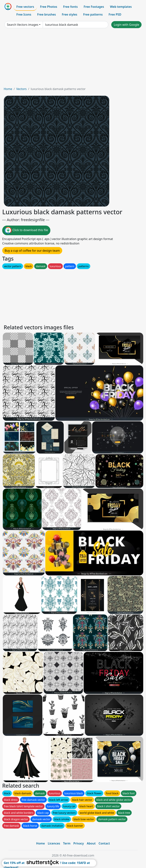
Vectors (21, 89)
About (91, 843)
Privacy (79, 843)
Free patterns (93, 14)
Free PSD (115, 14)
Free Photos (48, 7)
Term (67, 843)
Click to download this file (26, 230)
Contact (104, 843)
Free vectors (25, 7)
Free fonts (70, 7)
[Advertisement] (73, 59)
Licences (54, 843)
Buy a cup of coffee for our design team (32, 251)
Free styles (70, 14)
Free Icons (24, 14)
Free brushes (47, 14)
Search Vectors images (23, 25)
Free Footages (94, 7)
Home (8, 89)
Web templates (121, 7)
